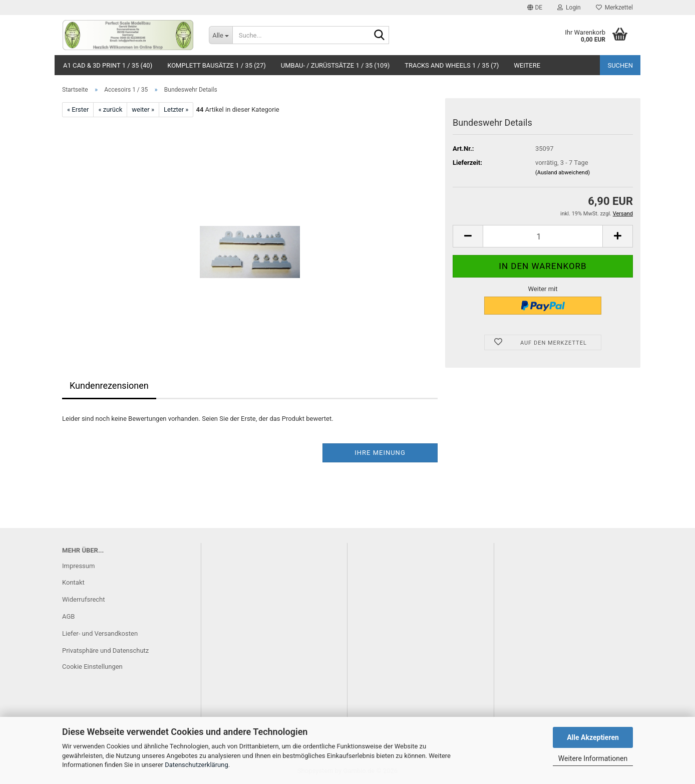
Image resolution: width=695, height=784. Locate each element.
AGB (68, 616)
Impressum (78, 566)
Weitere (527, 65)
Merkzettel (614, 8)
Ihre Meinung (380, 453)
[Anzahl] (543, 236)
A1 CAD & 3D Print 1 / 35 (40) (108, 65)
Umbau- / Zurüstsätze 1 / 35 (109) (335, 65)
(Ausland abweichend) (563, 173)
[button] (535, 8)
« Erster (78, 109)
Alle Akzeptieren (593, 737)
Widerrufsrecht (84, 599)
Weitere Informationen (593, 758)
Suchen (620, 65)
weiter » (143, 109)
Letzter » (176, 109)
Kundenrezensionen (109, 385)
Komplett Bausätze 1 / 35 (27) (217, 65)
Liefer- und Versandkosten (100, 633)
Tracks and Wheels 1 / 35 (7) (452, 65)
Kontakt (73, 582)
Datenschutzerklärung (197, 765)
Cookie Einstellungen (92, 667)
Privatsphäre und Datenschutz (105, 650)
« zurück (110, 109)
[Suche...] (221, 35)
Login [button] (569, 8)
